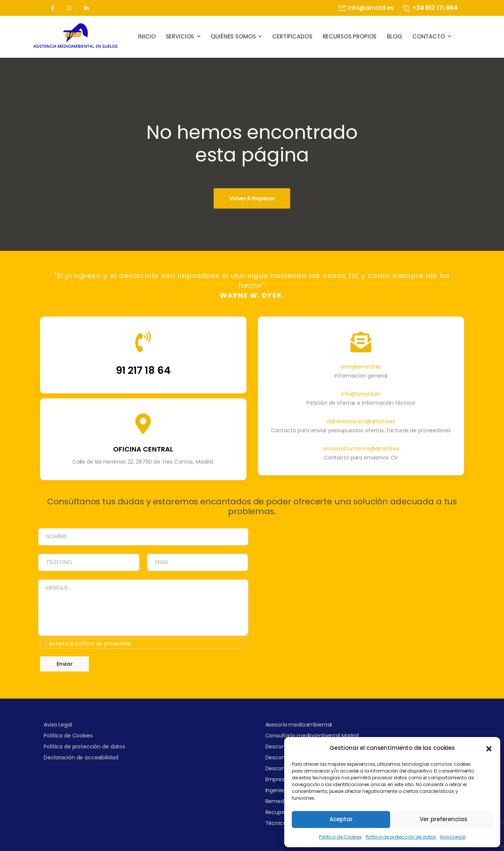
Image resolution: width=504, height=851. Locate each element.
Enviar (72, 664)
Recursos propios (350, 36)
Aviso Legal (453, 837)
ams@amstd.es (361, 374)
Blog (394, 36)
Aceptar (341, 819)
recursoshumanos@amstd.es (361, 456)
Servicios (180, 36)
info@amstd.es (361, 401)
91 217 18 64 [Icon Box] (143, 377)
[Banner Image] (252, 198)
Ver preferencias (443, 819)
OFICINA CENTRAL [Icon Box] (143, 456)
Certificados (292, 36)
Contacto (429, 36)
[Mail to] (366, 8)
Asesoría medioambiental (299, 725)
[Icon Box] (143, 362)
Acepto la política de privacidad (97, 644)
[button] (489, 748)
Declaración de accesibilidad (81, 757)
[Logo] (75, 36)
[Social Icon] (52, 8)
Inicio (147, 36)
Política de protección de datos (401, 837)
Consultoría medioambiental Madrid (312, 736)
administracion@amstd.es (361, 428)
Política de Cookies (340, 837)
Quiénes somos (233, 36)
